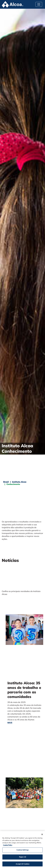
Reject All (22, 858)
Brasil (6, 482)
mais (10, 723)
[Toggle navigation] (39, 4)
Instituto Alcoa (19, 482)
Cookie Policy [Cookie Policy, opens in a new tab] (8, 846)
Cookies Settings (22, 851)
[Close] (42, 835)
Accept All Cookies (22, 865)
